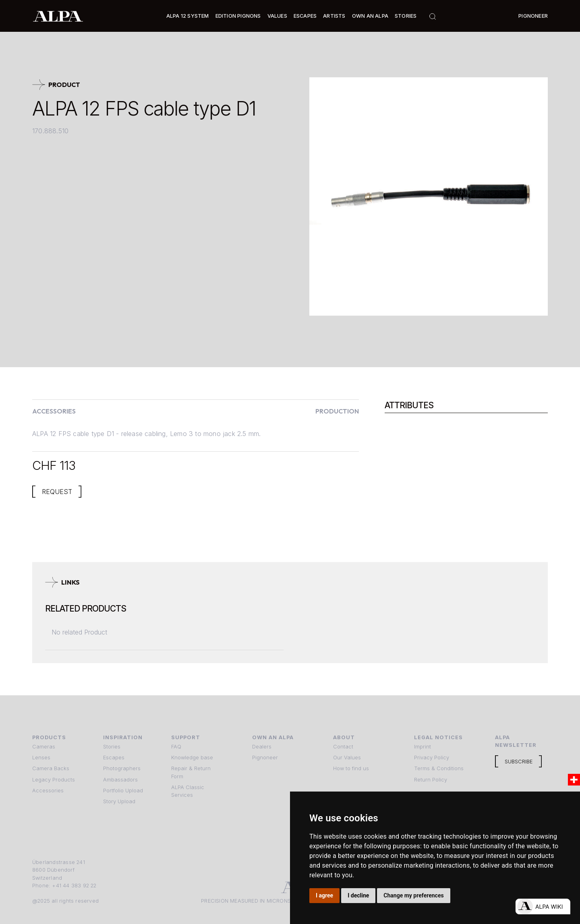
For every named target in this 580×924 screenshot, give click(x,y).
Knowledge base (192, 758)
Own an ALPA (370, 16)
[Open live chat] (543, 906)
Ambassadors (120, 780)
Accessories (48, 791)
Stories (406, 16)
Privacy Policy (432, 758)
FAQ (176, 747)
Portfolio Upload (123, 791)
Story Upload (119, 801)
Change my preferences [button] (413, 895)
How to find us (351, 768)
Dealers (262, 747)
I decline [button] (358, 895)
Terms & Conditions (439, 768)
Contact (343, 747)
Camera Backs (51, 768)
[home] (58, 16)
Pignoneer (533, 16)
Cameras (44, 747)
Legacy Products (54, 780)
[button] (188, 16)
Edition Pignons (238, 16)
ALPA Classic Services (188, 791)
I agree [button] (324, 895)
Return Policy (431, 780)
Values (277, 16)
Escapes (114, 758)
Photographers (122, 768)
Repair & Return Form (191, 772)
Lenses (41, 758)
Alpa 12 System (188, 16)
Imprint (423, 747)
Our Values (347, 758)
